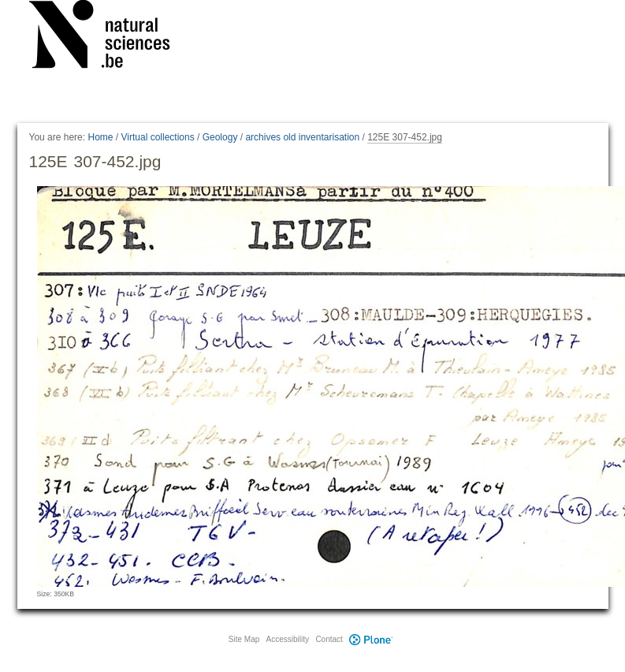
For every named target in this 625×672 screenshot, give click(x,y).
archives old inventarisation (302, 137)
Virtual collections (158, 137)
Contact (329, 639)
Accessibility (288, 639)
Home (100, 137)
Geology (220, 137)
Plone (371, 639)
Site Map (244, 639)
